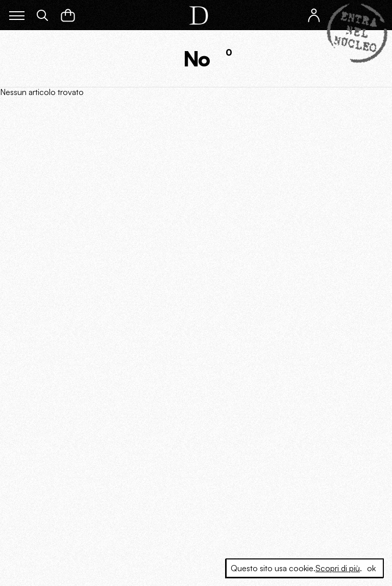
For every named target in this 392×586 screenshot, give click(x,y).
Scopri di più (338, 568)
